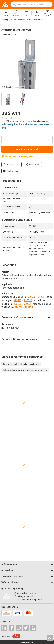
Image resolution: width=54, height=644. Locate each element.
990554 (42, 297)
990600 (17, 304)
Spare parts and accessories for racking (28, 20)
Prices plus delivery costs (37, 121)
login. (4, 128)
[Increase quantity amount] (49, 140)
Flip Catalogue (11, 171)
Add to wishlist (12, 165)
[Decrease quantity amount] (5, 140)
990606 (28, 304)
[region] (27, 99)
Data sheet (9, 324)
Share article (33, 165)
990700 (19, 307)
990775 (29, 307)
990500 (32, 297)
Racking (5, 20)
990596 (28, 300)
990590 (17, 300)
